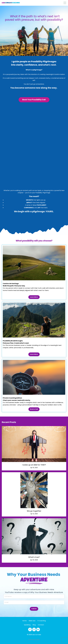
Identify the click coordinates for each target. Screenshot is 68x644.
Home (24, 621)
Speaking (27, 625)
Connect (41, 625)
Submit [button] (34, 609)
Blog (34, 625)
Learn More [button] (34, 297)
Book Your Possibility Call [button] (34, 100)
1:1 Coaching (42, 621)
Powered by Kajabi (34, 639)
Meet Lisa (32, 621)
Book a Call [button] (34, 409)
